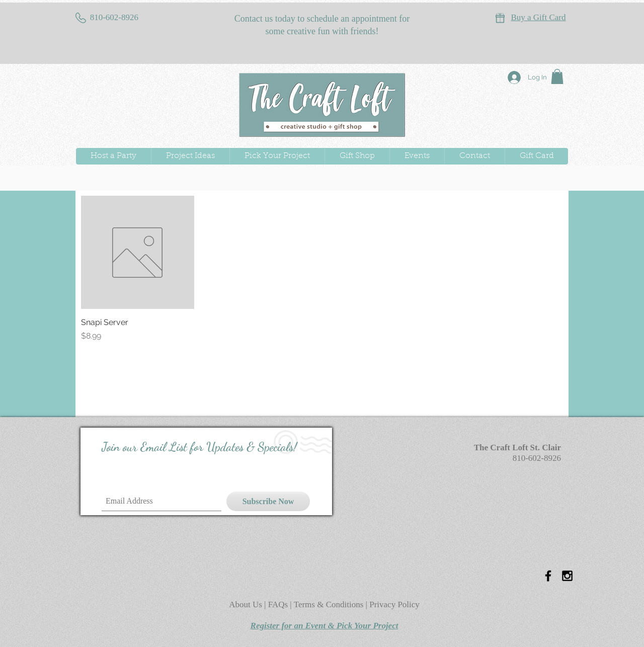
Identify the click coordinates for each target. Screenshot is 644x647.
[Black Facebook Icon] (548, 576)
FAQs (279, 604)
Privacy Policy (394, 604)
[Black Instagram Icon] (567, 576)
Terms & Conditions (329, 604)
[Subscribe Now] (268, 501)
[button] (557, 76)
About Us (247, 604)
